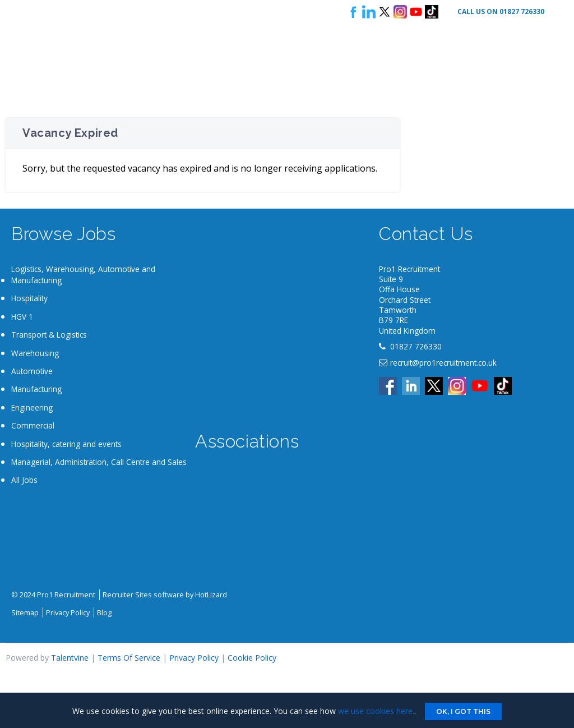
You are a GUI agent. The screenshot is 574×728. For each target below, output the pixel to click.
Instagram (400, 12)
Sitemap (25, 612)
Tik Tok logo (432, 12)
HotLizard (211, 595)
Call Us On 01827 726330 (501, 11)
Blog (104, 612)
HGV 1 (22, 317)
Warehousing (35, 353)
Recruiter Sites (127, 595)
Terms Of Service (129, 658)
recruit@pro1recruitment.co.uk (443, 363)
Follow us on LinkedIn (369, 12)
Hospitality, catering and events (66, 444)
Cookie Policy (252, 658)
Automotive (32, 371)
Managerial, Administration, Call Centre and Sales (99, 462)
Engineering (32, 407)
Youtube (416, 12)
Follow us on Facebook (353, 12)
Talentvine (70, 658)
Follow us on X (385, 12)
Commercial (33, 425)
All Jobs (24, 480)
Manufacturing (36, 389)
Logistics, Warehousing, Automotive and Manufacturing (83, 275)
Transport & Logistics (49, 335)
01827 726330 (416, 346)
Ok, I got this (463, 711)
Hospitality (29, 298)
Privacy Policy (68, 612)
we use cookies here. (376, 711)
